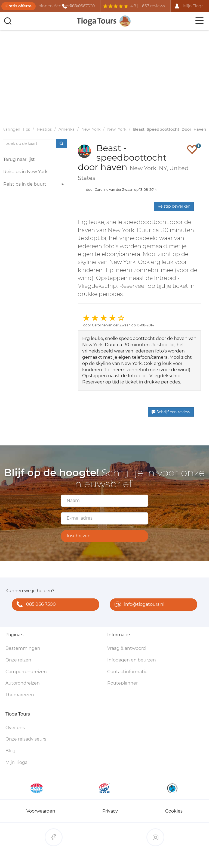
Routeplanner (122, 683)
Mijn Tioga (16, 762)
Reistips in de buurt (34, 185)
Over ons (15, 728)
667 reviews (153, 6)
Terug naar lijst (19, 159)
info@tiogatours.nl (138, 605)
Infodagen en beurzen (132, 660)
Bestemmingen (23, 648)
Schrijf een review (171, 412)
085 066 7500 (35, 605)
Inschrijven (79, 536)
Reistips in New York (25, 172)
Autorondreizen (23, 683)
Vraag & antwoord (127, 648)
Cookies (174, 811)
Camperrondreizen (26, 672)
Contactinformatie (127, 672)
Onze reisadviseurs (26, 739)
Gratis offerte (19, 6)
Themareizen (20, 695)
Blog (10, 751)
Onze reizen (18, 660)
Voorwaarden (41, 811)
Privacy (110, 811)
